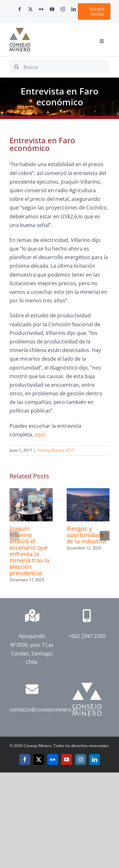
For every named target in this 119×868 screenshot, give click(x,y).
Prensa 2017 (63, 450)
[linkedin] (74, 9)
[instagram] (63, 9)
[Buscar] (60, 67)
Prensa (44, 450)
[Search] (17, 67)
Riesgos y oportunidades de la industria (87, 535)
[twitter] (30, 9)
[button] (14, 536)
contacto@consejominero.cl (43, 709)
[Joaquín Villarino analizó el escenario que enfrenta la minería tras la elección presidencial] (31, 492)
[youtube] (52, 9)
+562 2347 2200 (87, 636)
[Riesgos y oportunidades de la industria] (88, 492)
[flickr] (41, 9)
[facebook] (20, 9)
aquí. (40, 434)
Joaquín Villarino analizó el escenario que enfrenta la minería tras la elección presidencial (29, 551)
